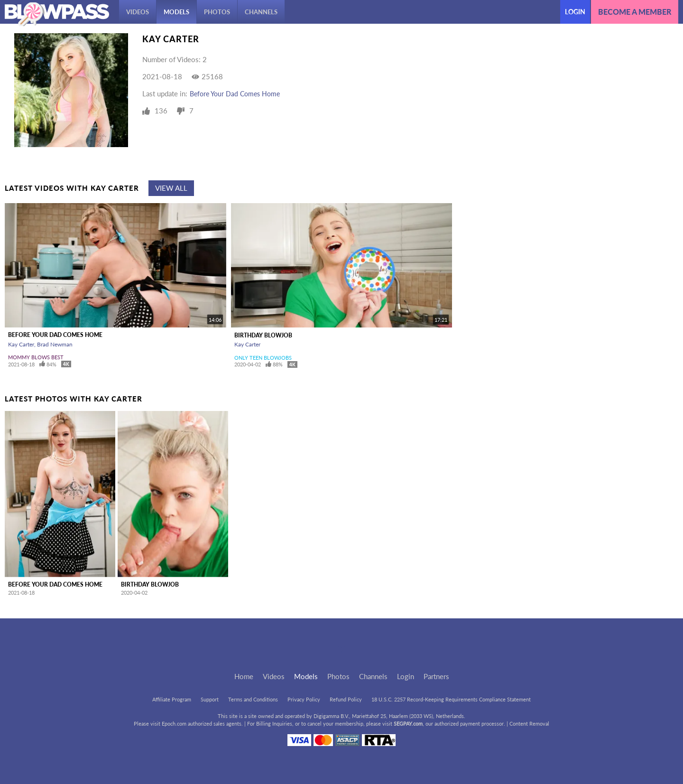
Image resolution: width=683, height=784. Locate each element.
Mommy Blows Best (36, 357)
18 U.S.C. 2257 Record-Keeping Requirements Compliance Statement (451, 699)
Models (176, 12)
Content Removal (529, 723)
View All (171, 188)
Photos (217, 12)
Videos (138, 12)
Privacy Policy (304, 699)
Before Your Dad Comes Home (235, 94)
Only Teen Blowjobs (263, 358)
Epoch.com (174, 723)
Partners (436, 676)
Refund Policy (346, 699)
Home (244, 676)
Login (575, 12)
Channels (261, 12)
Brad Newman (55, 344)
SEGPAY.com (408, 723)
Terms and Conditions (253, 699)
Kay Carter (21, 344)
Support (210, 699)
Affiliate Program (172, 699)
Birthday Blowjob (263, 335)
